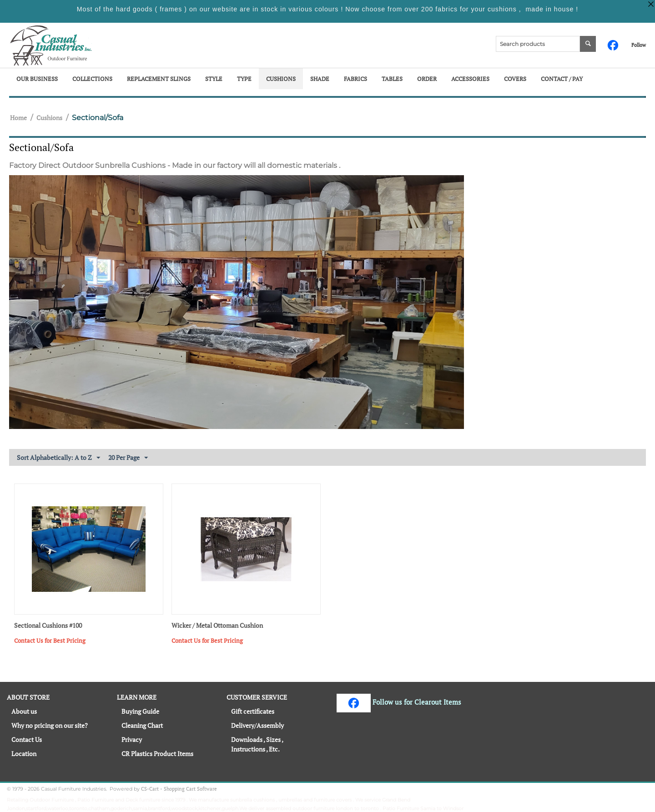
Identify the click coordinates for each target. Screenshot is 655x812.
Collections (92, 79)
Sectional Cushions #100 (48, 626)
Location (24, 754)
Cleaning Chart (142, 725)
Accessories (470, 79)
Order (427, 79)
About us (24, 711)
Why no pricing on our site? (50, 725)
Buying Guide (140, 711)
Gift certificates (253, 711)
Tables (392, 79)
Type (244, 79)
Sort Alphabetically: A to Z (58, 458)
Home (18, 118)
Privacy (132, 739)
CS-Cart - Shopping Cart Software (179, 789)
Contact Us (27, 739)
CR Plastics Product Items (157, 754)
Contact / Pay (562, 79)
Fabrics (355, 79)
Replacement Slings (159, 79)
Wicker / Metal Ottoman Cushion (217, 626)
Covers (515, 79)
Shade (320, 79)
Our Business (37, 79)
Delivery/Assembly (257, 725)
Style (214, 79)
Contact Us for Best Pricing (50, 641)
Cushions (281, 79)
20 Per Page (128, 458)
